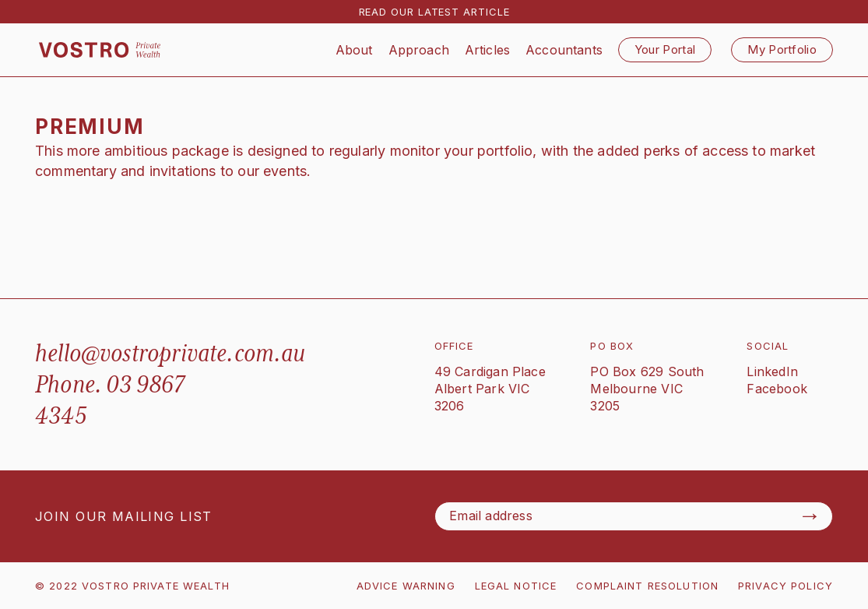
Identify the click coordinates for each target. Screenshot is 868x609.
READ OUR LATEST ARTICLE (434, 12)
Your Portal (665, 49)
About (354, 50)
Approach (419, 50)
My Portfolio (782, 49)
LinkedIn (772, 371)
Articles (487, 50)
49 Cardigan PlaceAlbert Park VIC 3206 (490, 389)
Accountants (564, 50)
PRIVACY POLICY (785, 586)
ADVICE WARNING (406, 586)
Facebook (777, 389)
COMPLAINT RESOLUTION (647, 586)
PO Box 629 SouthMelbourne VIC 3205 (647, 389)
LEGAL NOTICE (516, 586)
